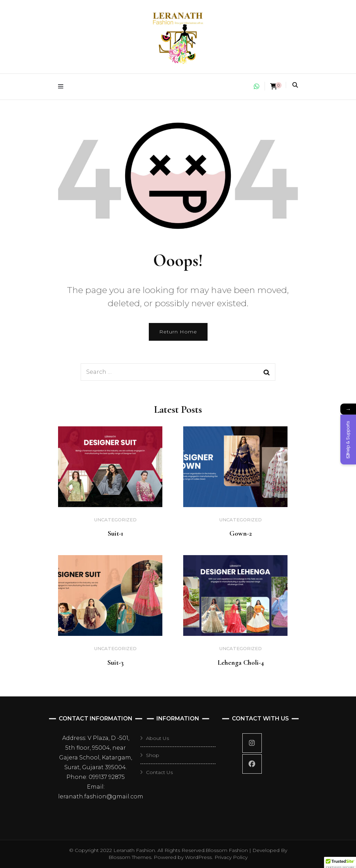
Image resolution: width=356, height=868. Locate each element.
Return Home (178, 332)
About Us (157, 738)
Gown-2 (241, 534)
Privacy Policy (231, 857)
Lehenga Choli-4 (241, 663)
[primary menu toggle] (62, 86)
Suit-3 (116, 663)
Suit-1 (116, 534)
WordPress (198, 857)
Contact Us (159, 772)
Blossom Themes (130, 857)
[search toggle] (295, 85)
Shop (153, 755)
